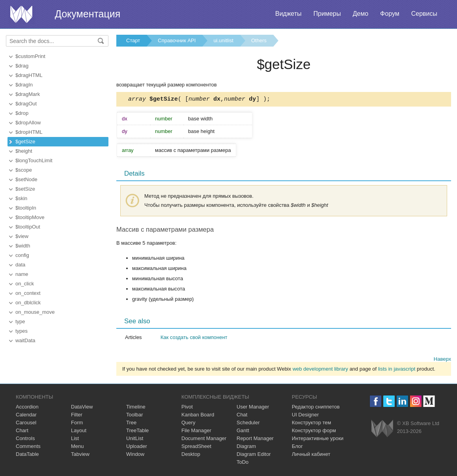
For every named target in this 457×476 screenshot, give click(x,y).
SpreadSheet (196, 447)
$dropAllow (28, 123)
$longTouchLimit (34, 160)
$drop (22, 113)
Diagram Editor (254, 455)
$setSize (25, 189)
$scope (24, 170)
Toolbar (135, 416)
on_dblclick (28, 303)
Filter (77, 416)
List (75, 439)
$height (24, 151)
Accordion (27, 408)
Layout (79, 432)
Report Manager (255, 439)
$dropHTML (29, 132)
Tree (131, 424)
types (21, 331)
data (20, 265)
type (20, 321)
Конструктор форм (314, 432)
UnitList (135, 439)
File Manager (196, 432)
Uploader (137, 447)
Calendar (26, 416)
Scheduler (248, 424)
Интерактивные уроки (318, 439)
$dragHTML (29, 75)
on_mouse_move (35, 312)
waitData (25, 340)
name (22, 274)
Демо (360, 14)
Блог (297, 447)
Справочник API (177, 40)
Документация (88, 14)
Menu (77, 447)
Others (259, 40)
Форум (390, 14)
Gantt (243, 432)
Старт (133, 40)
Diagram (246, 447)
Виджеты (288, 14)
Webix (382, 430)
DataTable (27, 455)
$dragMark (28, 94)
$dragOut (26, 104)
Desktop (191, 455)
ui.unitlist (223, 40)
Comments (28, 447)
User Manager (253, 408)
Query (188, 424)
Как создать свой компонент (194, 338)
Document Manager (204, 439)
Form (77, 424)
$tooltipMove (30, 217)
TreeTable (137, 432)
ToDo (242, 463)
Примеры (327, 14)
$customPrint (30, 56)
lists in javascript (397, 370)
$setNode (26, 179)
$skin (21, 198)
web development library (320, 370)
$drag (22, 66)
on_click (25, 284)
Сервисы (424, 14)
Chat (242, 416)
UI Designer (305, 416)
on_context (28, 293)
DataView (82, 408)
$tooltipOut (28, 227)
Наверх (442, 360)
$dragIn (24, 85)
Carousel (26, 424)
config (22, 255)
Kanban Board (198, 416)
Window (135, 455)
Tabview (80, 455)
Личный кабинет (311, 455)
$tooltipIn (26, 208)
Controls (25, 439)
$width (23, 246)
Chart (22, 432)
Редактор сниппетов (316, 408)
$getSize (25, 141)
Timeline (136, 408)
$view (22, 236)
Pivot (187, 408)
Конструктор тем (312, 424)
